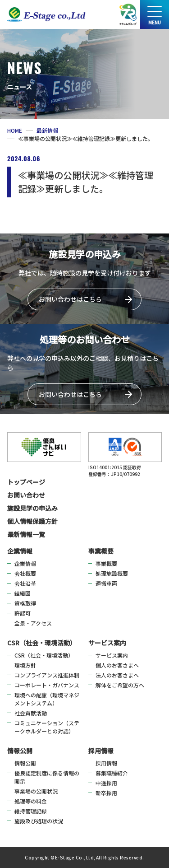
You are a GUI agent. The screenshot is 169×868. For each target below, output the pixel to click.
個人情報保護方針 (32, 521)
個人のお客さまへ (117, 665)
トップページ (26, 482)
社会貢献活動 (31, 713)
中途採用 (106, 783)
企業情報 (20, 551)
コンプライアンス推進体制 (47, 675)
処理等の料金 (31, 801)
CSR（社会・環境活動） (42, 643)
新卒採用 (106, 793)
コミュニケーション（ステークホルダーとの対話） (47, 727)
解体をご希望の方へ (120, 685)
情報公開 (20, 751)
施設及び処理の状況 (39, 821)
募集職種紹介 (112, 773)
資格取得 (25, 603)
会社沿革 (25, 583)
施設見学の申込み (32, 508)
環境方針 (25, 665)
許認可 (23, 613)
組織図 (23, 593)
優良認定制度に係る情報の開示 (47, 777)
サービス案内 (107, 643)
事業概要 (101, 551)
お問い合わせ (26, 495)
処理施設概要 (112, 573)
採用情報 (101, 751)
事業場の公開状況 (36, 791)
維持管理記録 (31, 811)
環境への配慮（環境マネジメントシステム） (47, 699)
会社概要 (25, 573)
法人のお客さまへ (117, 675)
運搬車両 (106, 583)
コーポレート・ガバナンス (47, 685)
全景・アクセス (33, 623)
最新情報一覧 (26, 534)
